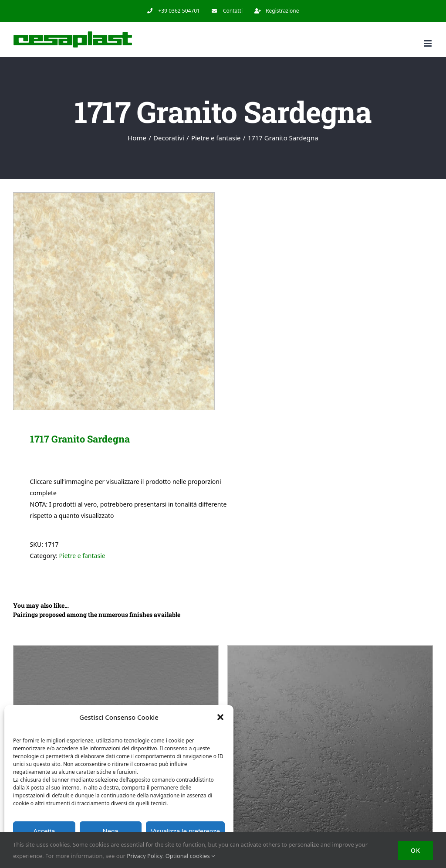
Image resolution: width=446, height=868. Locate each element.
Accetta (44, 831)
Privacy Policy (145, 856)
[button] (220, 717)
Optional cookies (190, 856)
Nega (111, 831)
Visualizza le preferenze (185, 831)
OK (416, 850)
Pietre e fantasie (82, 556)
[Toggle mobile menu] (428, 43)
